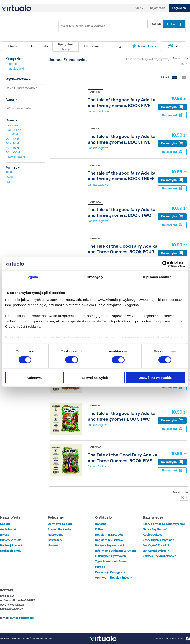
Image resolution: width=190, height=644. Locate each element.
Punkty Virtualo (11, 540)
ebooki (14, 64)
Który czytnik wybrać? (158, 540)
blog (118, 46)
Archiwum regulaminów (114, 577)
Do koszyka (172, 107)
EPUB (9, 172)
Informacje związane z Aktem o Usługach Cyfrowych (115, 553)
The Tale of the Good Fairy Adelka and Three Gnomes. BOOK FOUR (123, 249)
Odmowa (35, 378)
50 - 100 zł (13, 152)
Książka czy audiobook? (159, 556)
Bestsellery (55, 540)
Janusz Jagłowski (99, 111)
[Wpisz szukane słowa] (102, 26)
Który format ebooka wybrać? (164, 524)
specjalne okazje (65, 46)
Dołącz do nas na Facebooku (172, 639)
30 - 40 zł (12, 143)
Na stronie (180, 58)
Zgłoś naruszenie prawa (111, 561)
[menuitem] (13, 46)
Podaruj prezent (11, 545)
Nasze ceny (144, 46)
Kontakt (101, 524)
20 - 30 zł (12, 139)
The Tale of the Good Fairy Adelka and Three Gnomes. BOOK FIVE (123, 458)
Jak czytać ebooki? (156, 545)
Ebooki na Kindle (59, 529)
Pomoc (100, 567)
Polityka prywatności (109, 545)
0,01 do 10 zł (14, 130)
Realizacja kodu (11, 551)
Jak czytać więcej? (156, 551)
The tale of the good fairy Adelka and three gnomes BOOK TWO (122, 416)
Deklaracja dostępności (111, 572)
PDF (8, 182)
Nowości (54, 545)
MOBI (9, 177)
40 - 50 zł (12, 148)
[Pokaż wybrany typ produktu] (155, 24)
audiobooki (17, 69)
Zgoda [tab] (33, 277)
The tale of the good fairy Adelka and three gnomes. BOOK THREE (122, 176)
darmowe (92, 46)
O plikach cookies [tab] (157, 277)
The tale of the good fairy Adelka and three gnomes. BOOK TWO (122, 212)
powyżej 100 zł (15, 157)
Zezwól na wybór (95, 378)
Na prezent (172, 115)
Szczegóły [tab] (95, 277)
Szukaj (174, 24)
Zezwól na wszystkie (156, 378)
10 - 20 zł (12, 134)
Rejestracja (158, 8)
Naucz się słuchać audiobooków (155, 532)
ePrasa (5, 535)
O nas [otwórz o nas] (99, 529)
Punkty (138, 8)
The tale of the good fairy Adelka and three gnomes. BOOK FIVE (122, 103)
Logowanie (179, 8)
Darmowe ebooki (60, 524)
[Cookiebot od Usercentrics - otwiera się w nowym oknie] (165, 264)
